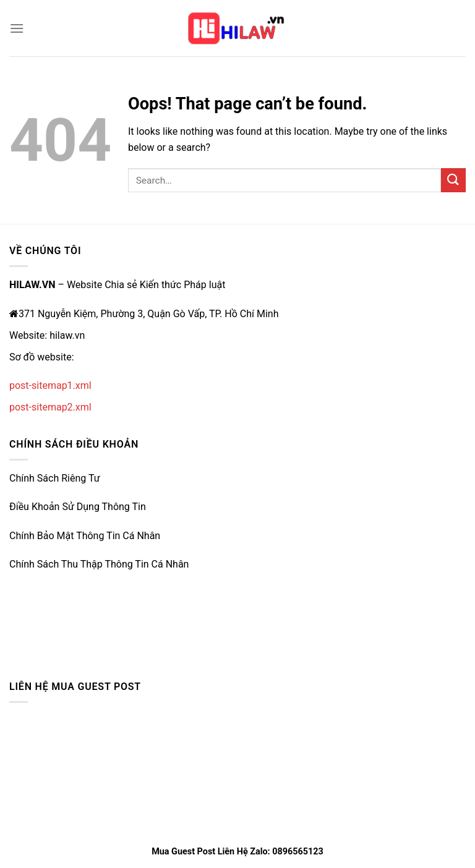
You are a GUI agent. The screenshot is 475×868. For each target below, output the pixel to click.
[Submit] (453, 180)
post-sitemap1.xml (50, 385)
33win (23, 615)
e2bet (22, 586)
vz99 (20, 643)
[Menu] (17, 28)
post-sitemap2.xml (50, 407)
